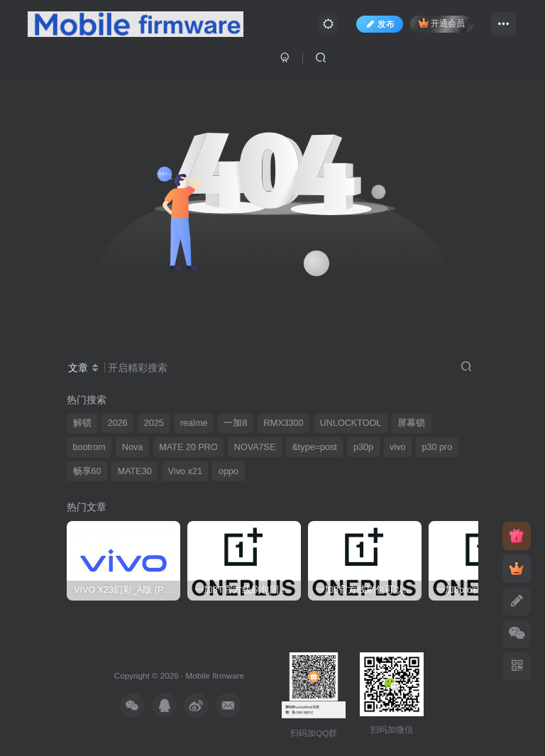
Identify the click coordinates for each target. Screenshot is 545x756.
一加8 (235, 423)
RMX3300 (284, 423)
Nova (132, 447)
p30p (363, 447)
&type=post (314, 447)
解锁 (82, 423)
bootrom (89, 447)
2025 (154, 423)
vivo (397, 447)
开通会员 (442, 23)
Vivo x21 (185, 471)
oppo (229, 471)
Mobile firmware (215, 675)
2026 (118, 423)
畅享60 (87, 471)
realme (194, 423)
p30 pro (437, 447)
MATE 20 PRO (188, 447)
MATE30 (135, 471)
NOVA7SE (255, 447)
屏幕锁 (411, 423)
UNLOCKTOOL (351, 423)
